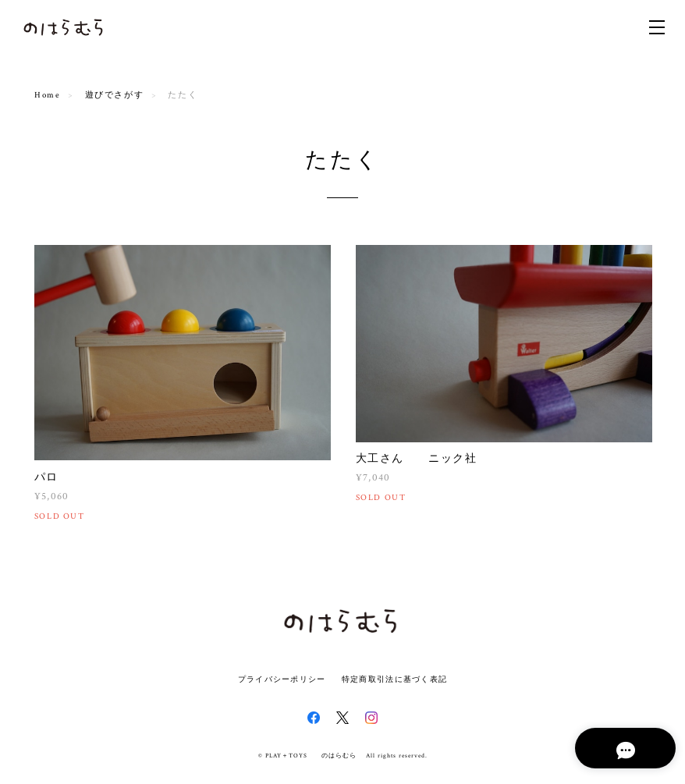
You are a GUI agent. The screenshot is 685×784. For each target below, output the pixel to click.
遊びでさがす (115, 95)
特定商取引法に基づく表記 (394, 679)
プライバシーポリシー (282, 679)
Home (47, 95)
